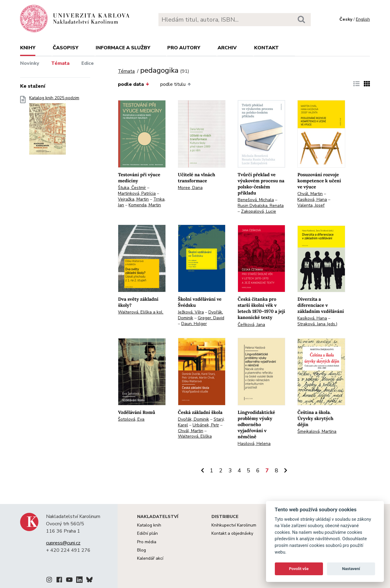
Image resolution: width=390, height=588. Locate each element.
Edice (88, 63)
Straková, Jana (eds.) (317, 324)
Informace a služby (123, 48)
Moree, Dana (190, 188)
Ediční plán (147, 533)
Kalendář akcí (150, 558)
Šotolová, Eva (131, 419)
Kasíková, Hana (312, 199)
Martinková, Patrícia (137, 193)
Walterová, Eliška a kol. (141, 312)
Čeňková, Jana (251, 325)
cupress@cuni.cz (63, 543)
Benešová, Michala (256, 200)
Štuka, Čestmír (132, 188)
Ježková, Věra (191, 312)
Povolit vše (299, 569)
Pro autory (184, 48)
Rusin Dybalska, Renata (261, 206)
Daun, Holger (194, 324)
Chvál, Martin (310, 194)
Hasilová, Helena (254, 444)
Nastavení (351, 569)
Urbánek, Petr (206, 425)
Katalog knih (149, 525)
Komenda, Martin (145, 205)
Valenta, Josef (311, 205)
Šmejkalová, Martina (317, 431)
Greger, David (211, 318)
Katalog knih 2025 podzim (54, 127)
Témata (60, 63)
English (363, 19)
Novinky (30, 63)
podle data (133, 84)
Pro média (147, 542)
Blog (142, 550)
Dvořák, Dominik (193, 419)
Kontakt (266, 48)
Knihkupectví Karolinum (234, 525)
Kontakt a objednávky (232, 533)
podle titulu (175, 84)
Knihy (28, 48)
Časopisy (66, 48)
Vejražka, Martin (133, 199)
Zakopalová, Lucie (259, 211)
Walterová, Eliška (195, 436)
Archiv (227, 48)
